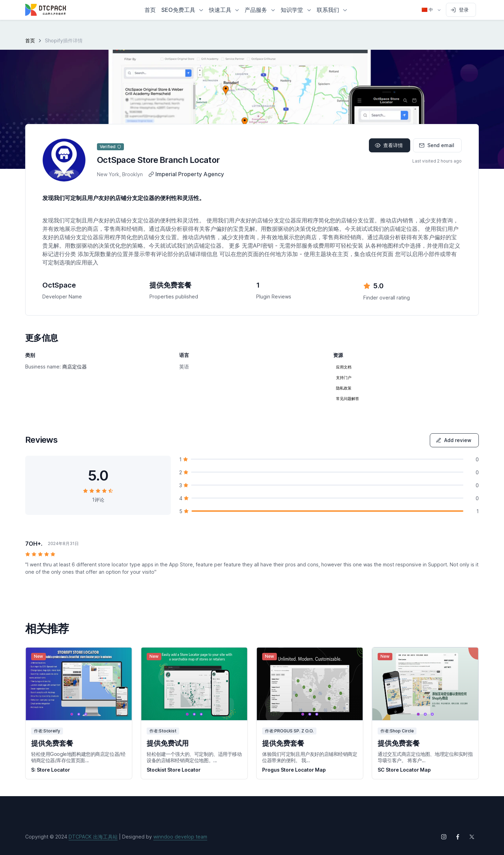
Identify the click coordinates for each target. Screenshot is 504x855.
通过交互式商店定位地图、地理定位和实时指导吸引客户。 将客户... (425, 757)
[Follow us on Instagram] (444, 837)
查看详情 (389, 145)
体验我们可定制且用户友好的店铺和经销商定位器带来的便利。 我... (310, 757)
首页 (30, 40)
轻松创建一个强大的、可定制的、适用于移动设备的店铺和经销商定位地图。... (194, 757)
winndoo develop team (180, 837)
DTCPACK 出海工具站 (93, 837)
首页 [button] (150, 10)
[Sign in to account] (461, 10)
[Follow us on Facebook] (458, 837)
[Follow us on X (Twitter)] (472, 837)
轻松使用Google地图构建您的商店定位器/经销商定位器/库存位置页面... (78, 757)
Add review (454, 440)
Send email (437, 145)
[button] (182, 10)
